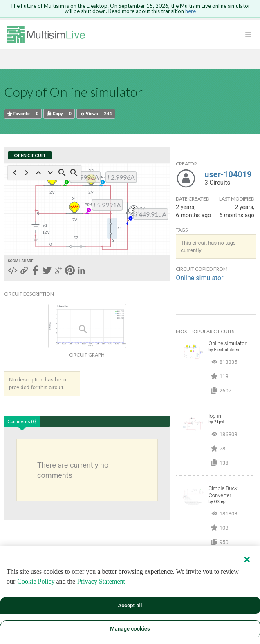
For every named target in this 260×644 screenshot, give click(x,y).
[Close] (247, 559)
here (191, 11)
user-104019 (228, 174)
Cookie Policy (36, 581)
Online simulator (199, 278)
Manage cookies (130, 629)
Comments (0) (22, 421)
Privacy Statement (101, 581)
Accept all (130, 605)
